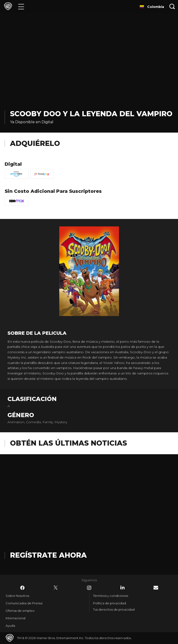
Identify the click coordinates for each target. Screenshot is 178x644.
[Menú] (21, 6)
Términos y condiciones (111, 596)
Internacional (16, 618)
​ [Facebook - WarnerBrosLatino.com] (22, 588)
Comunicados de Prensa (24, 603)
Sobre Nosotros (17, 596)
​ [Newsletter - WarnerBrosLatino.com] (156, 588)
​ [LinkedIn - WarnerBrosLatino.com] (122, 588)
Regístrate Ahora (48, 555)
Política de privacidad (110, 603)
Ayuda (10, 626)
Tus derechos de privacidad (114, 609)
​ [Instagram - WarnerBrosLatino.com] (89, 588)
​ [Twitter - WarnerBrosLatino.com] (56, 588)
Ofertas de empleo (20, 611)
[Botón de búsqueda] (172, 6)
